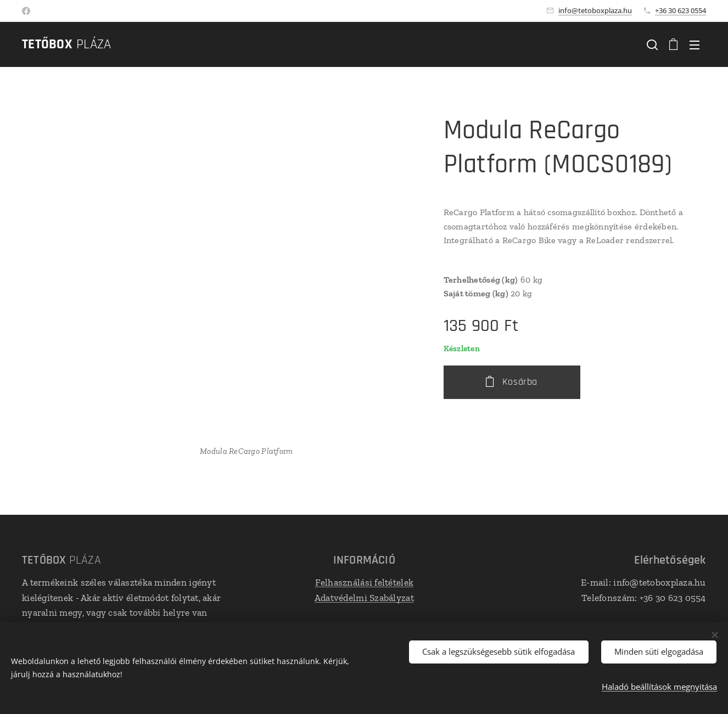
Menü (695, 45)
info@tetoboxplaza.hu (595, 10)
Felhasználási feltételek (364, 582)
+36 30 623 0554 (681, 10)
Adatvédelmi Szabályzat (364, 597)
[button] (652, 44)
